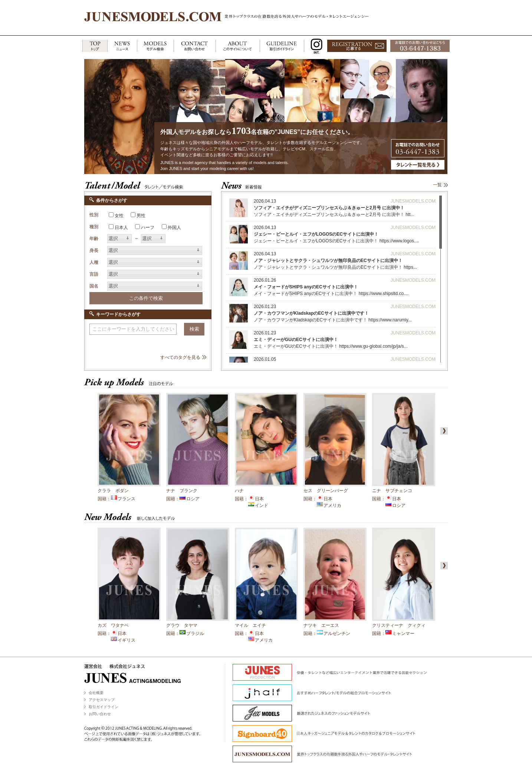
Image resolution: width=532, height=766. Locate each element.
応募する (357, 46)
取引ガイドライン (104, 707)
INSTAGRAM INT (315, 46)
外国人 (174, 227)
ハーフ (148, 227)
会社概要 (96, 693)
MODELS (155, 46)
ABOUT (238, 46)
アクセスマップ (102, 700)
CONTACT (195, 46)
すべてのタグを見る (180, 357)
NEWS (122, 46)
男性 (141, 216)
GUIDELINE (282, 46)
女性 (119, 216)
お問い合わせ (100, 714)
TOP (95, 46)
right (443, 431)
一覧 (437, 185)
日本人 (121, 227)
